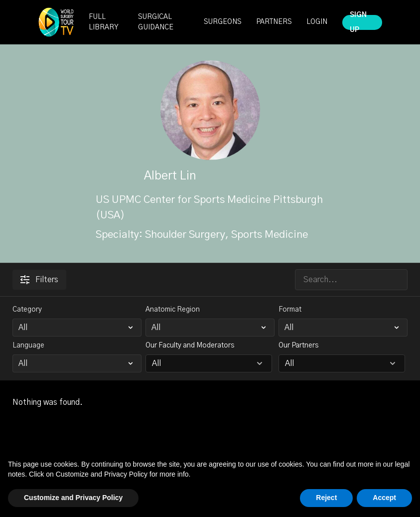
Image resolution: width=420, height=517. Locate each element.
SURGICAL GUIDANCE (156, 22)
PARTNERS (274, 22)
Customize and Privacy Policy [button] (73, 498)
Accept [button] (384, 498)
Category (27, 310)
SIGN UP (358, 22)
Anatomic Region (173, 310)
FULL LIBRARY (104, 22)
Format (290, 310)
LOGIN (317, 22)
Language (28, 345)
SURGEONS (222, 22)
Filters (39, 280)
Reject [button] (326, 498)
